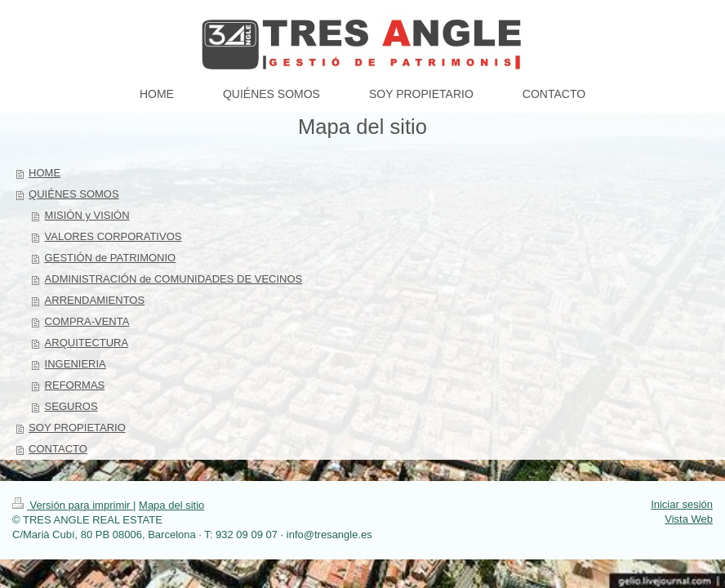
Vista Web (689, 519)
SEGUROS (71, 406)
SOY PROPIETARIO (77, 428)
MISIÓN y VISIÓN (87, 215)
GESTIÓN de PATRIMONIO (111, 258)
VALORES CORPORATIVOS (113, 236)
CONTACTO (58, 449)
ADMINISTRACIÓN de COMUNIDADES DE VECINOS (174, 279)
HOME (44, 173)
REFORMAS (75, 385)
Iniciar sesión (682, 504)
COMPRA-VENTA (87, 321)
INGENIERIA (76, 364)
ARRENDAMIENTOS (95, 300)
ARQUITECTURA (87, 343)
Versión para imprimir (73, 505)
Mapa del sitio (171, 505)
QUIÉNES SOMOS (74, 194)
